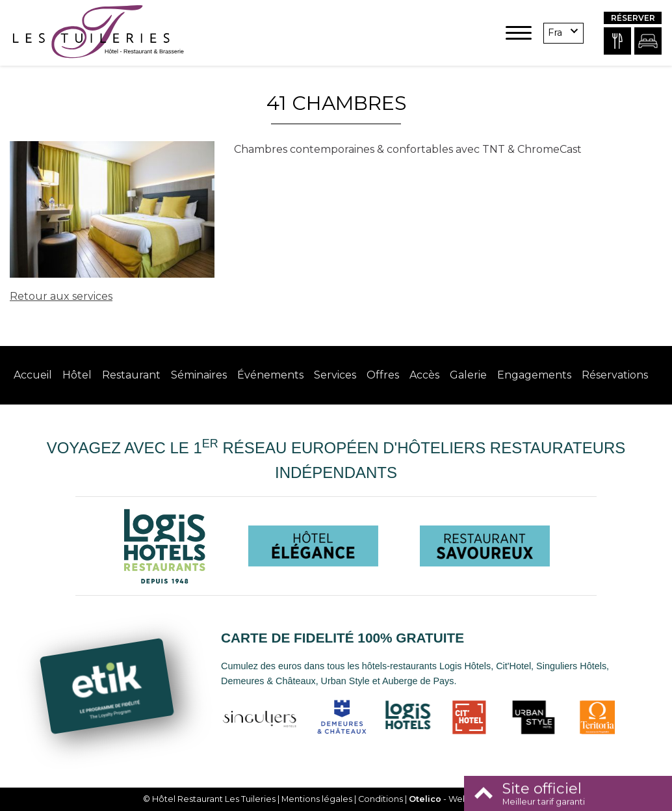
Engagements (534, 375)
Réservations (615, 375)
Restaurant (131, 375)
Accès (424, 375)
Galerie (468, 375)
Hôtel (77, 375)
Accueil (33, 375)
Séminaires (199, 375)
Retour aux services (61, 296)
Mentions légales (317, 799)
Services (335, 375)
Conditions (381, 799)
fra (555, 33)
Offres (383, 375)
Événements (270, 375)
